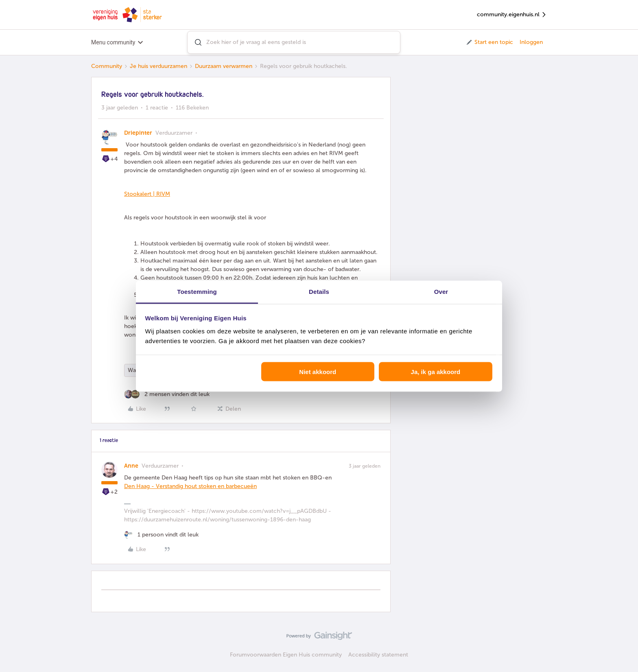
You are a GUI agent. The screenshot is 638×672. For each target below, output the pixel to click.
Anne (131, 466)
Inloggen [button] (531, 42)
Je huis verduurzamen (158, 66)
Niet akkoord (318, 372)
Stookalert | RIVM (147, 194)
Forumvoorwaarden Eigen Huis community (286, 655)
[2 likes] (167, 394)
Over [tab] (441, 291)
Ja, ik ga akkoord (436, 372)
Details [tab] (319, 291)
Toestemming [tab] (197, 291)
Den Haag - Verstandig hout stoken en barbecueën (190, 486)
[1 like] (161, 535)
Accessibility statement (378, 655)
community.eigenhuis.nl (512, 15)
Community (107, 66)
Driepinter (138, 133)
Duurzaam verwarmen (224, 66)
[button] (489, 42)
